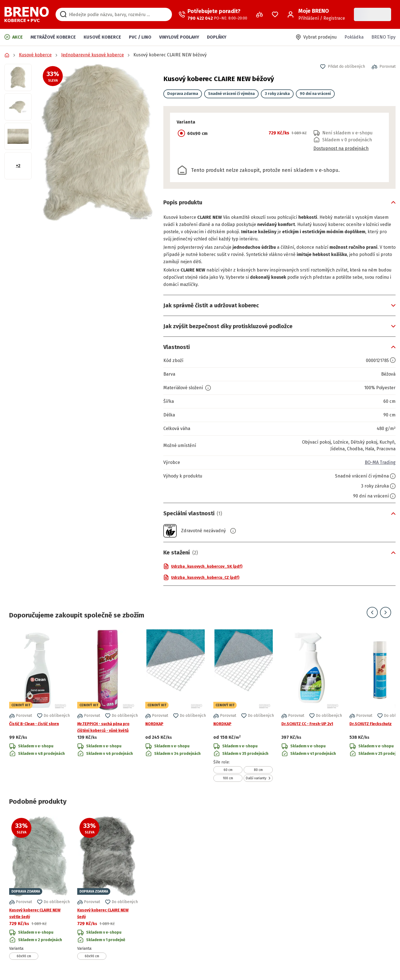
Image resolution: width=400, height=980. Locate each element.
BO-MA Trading (380, 462)
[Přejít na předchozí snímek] (372, 612)
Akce (14, 37)
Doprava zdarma (183, 94)
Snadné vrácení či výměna (231, 94)
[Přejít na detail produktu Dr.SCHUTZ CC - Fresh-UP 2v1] (312, 706)
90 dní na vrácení (315, 94)
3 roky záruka (277, 94)
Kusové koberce (102, 37)
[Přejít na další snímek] (386, 612)
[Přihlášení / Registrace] (316, 14)
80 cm (258, 770)
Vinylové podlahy (179, 37)
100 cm (228, 778)
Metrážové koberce (53, 37)
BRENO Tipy (383, 37)
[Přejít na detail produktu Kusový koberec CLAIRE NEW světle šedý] (39, 888)
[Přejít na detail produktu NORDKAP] (176, 706)
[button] (97, 143)
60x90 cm (24, 956)
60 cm (228, 770)
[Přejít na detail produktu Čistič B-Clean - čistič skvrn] (39, 706)
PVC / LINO (140, 37)
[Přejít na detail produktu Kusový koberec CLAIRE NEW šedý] (107, 888)
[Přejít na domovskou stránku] (27, 14)
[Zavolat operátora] (213, 14)
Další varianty (258, 778)
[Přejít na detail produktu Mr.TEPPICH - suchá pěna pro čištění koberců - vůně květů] (107, 706)
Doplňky (217, 37)
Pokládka (354, 37)
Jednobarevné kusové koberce (92, 55)
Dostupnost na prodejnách (341, 148)
